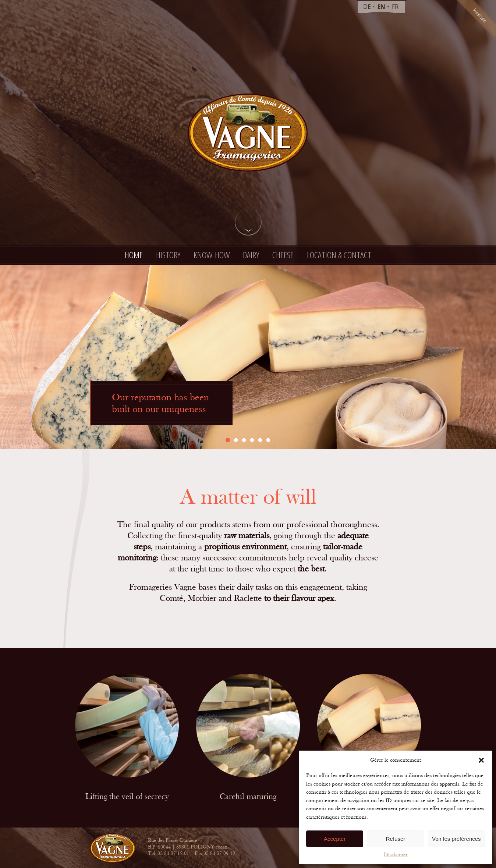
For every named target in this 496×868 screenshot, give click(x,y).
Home (134, 255)
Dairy (251, 255)
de (367, 7)
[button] (481, 760)
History (168, 255)
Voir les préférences (456, 839)
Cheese (283, 255)
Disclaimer (396, 855)
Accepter (335, 839)
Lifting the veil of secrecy (127, 797)
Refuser (396, 839)
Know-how (212, 255)
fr (395, 7)
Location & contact (339, 255)
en (381, 7)
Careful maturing (248, 797)
